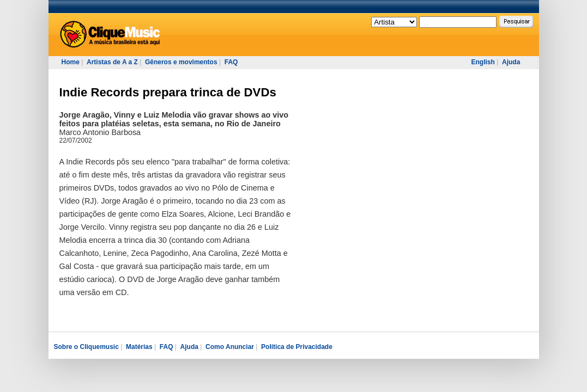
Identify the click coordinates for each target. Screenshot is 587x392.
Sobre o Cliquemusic (86, 347)
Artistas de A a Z (112, 62)
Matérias (139, 347)
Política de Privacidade (297, 347)
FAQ (231, 62)
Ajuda (511, 62)
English (483, 62)
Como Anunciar (230, 347)
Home (71, 62)
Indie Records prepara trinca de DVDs (168, 92)
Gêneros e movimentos (181, 62)
